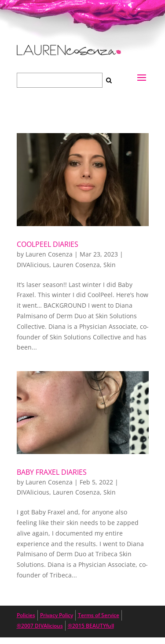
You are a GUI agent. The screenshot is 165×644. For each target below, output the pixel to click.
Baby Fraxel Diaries (52, 472)
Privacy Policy (57, 615)
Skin (110, 265)
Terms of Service (99, 615)
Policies (26, 615)
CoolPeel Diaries (48, 244)
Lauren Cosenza (49, 254)
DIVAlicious (33, 265)
